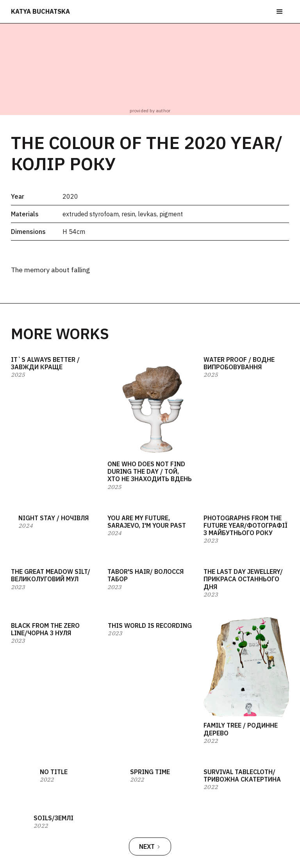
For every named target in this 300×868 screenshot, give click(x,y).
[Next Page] (150, 846)
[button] (280, 12)
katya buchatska (40, 11)
